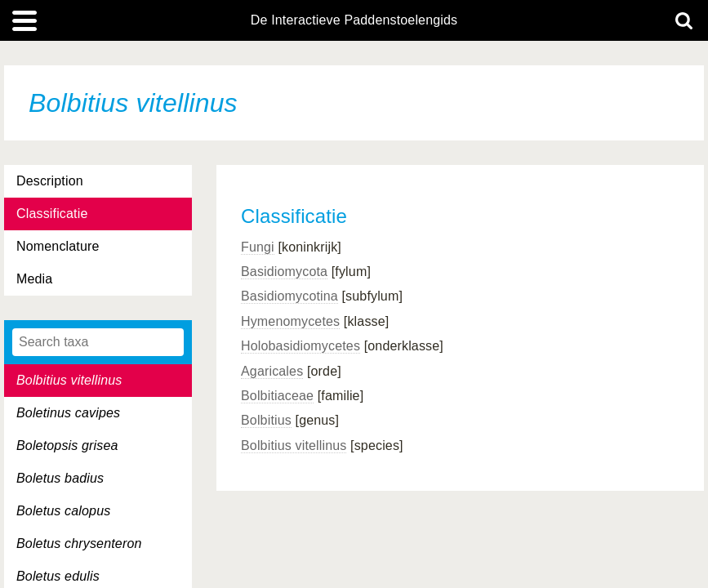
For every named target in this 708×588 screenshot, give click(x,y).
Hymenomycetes (290, 321)
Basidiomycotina (289, 296)
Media (34, 279)
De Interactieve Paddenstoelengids (354, 20)
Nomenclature (58, 246)
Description (50, 181)
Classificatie (52, 214)
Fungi (258, 247)
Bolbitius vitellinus (294, 445)
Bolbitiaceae (277, 396)
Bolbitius (266, 420)
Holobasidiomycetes (301, 346)
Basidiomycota (284, 272)
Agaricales (272, 371)
